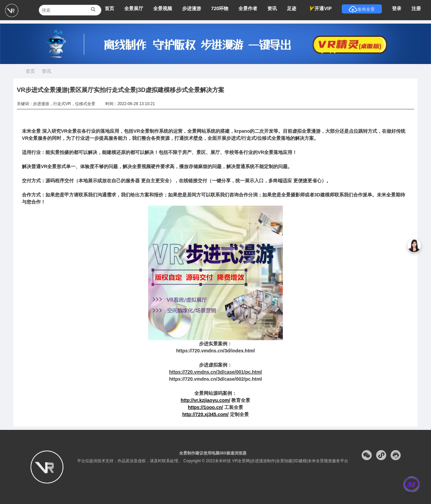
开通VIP (321, 8)
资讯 (272, 8)
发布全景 (362, 9)
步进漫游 (192, 8)
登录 (397, 8)
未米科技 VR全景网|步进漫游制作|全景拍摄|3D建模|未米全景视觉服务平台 (281, 461)
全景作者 (248, 8)
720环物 (220, 8)
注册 (416, 8)
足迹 (292, 8)
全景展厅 (134, 8)
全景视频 (163, 8)
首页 (109, 8)
